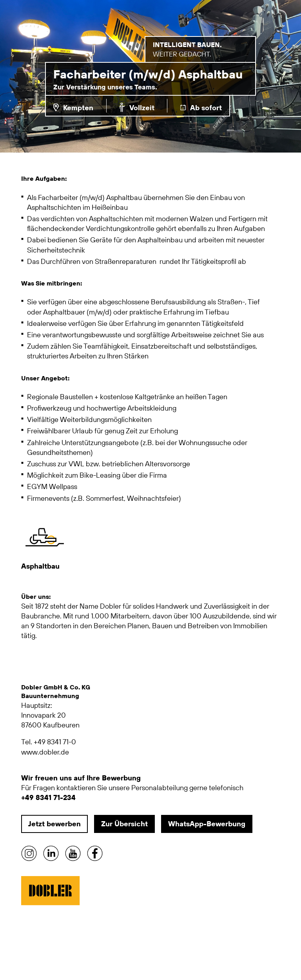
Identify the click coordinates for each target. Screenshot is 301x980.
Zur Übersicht (124, 824)
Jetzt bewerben (54, 824)
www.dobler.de (45, 752)
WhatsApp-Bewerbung (207, 824)
